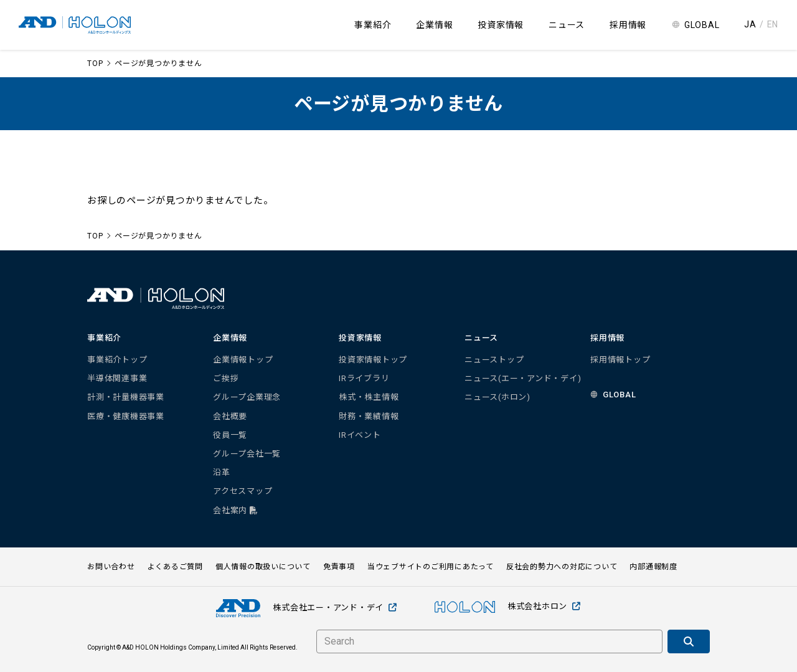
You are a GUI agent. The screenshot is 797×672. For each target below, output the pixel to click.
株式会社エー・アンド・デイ (307, 608)
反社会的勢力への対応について (562, 567)
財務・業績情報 (369, 416)
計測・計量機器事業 (126, 397)
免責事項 (339, 567)
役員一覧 (230, 435)
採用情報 (628, 25)
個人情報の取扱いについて (263, 567)
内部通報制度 (653, 567)
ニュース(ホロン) (498, 397)
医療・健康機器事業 (126, 416)
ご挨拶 (226, 378)
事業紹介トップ (117, 360)
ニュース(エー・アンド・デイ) (523, 378)
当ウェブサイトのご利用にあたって (431, 567)
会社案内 (236, 510)
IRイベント (360, 435)
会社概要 (230, 416)
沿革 (222, 472)
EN (773, 24)
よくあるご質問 (175, 567)
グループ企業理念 (247, 397)
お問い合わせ (111, 567)
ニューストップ (494, 360)
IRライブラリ (364, 378)
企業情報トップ (243, 360)
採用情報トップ (620, 360)
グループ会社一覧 (247, 454)
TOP (95, 64)
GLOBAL (702, 25)
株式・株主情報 (369, 397)
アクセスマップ (243, 491)
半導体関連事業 (117, 378)
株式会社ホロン (508, 607)
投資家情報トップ (373, 360)
